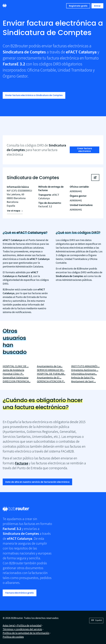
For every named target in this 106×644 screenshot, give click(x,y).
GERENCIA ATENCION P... (51, 381)
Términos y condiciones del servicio (22, 629)
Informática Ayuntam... (84, 374)
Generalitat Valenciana (16, 377)
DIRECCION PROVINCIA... (17, 381)
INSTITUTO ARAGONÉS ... (85, 366)
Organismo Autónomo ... (85, 370)
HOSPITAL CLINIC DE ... (16, 366)
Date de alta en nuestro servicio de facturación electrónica (37, 482)
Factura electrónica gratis (20, 593)
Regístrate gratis (78, 6)
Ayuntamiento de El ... (49, 377)
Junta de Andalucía (13, 370)
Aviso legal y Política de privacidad (22, 625)
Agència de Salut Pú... (83, 377)
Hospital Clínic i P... (13, 374)
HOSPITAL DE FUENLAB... (51, 374)
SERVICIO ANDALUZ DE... (51, 370)
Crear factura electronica (85, 150)
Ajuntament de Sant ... (83, 381)
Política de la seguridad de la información (26, 633)
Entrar (97, 6)
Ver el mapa (14, 211)
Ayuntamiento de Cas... (50, 366)
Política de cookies (13, 637)
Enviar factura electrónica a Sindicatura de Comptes (34, 95)
